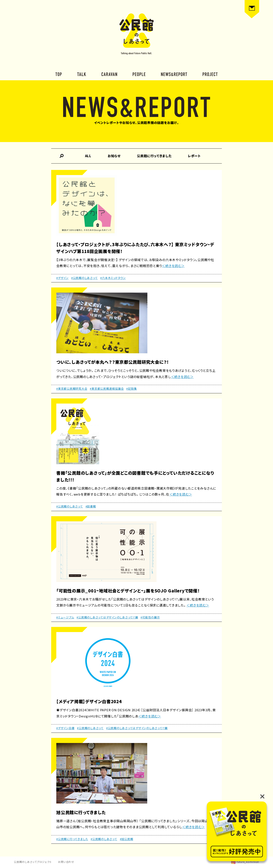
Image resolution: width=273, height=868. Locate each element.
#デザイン (62, 278)
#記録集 (131, 389)
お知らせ (114, 156)
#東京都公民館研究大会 (72, 389)
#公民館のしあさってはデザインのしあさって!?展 (107, 617)
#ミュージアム (65, 617)
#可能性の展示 (150, 617)
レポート (194, 156)
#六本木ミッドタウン (113, 278)
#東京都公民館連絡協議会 (107, 389)
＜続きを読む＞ (173, 266)
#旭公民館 (127, 839)
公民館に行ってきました (154, 156)
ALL (88, 156)
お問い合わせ (66, 862)
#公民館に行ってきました (72, 839)
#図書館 (91, 506)
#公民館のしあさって (85, 278)
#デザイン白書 (65, 728)
